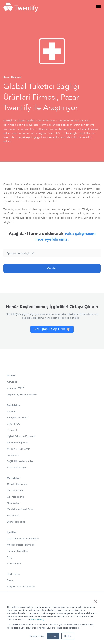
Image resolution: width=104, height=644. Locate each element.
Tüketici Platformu (17, 484)
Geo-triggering (15, 497)
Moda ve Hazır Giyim (19, 449)
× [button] (95, 601)
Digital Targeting (16, 522)
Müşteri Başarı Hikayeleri (21, 545)
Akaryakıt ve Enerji (17, 418)
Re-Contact (13, 516)
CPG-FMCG (14, 424)
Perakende (13, 455)
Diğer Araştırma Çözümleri (22, 395)
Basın (10, 580)
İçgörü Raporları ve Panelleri (23, 539)
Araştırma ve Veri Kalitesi (21, 587)
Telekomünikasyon (17, 468)
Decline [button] (68, 636)
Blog (10, 557)
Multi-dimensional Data (20, 509)
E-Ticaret (12, 430)
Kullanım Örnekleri (17, 551)
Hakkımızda (13, 574)
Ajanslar (11, 411)
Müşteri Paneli (15, 491)
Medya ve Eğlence (17, 443)
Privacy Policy (37, 620)
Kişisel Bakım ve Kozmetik (21, 436)
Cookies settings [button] (37, 636)
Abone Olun (14, 564)
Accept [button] (53, 636)
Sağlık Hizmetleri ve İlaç (20, 461)
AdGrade (12, 382)
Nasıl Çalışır (13, 503)
